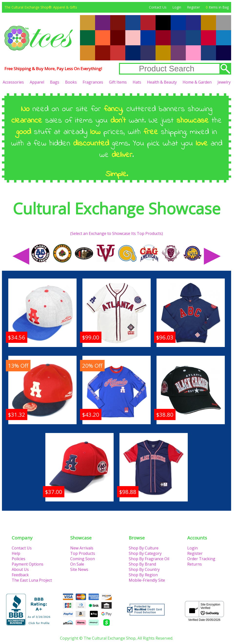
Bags (55, 82)
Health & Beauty (162, 82)
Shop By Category (145, 553)
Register (193, 7)
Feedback (20, 575)
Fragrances (93, 82)
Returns (195, 564)
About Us (20, 569)
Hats (137, 82)
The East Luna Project (32, 580)
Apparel (37, 82)
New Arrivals (82, 548)
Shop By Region (143, 575)
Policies (19, 559)
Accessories (13, 82)
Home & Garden (197, 82)
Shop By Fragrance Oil (149, 559)
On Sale (77, 564)
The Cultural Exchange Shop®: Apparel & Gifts (41, 7)
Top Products (83, 553)
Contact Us (158, 7)
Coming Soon (83, 559)
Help (16, 553)
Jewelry (224, 82)
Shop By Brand (142, 564)
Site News (79, 569)
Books (71, 82)
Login (177, 7)
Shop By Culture (144, 548)
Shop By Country (144, 569)
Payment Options (28, 564)
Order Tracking (201, 559)
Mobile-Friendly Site (147, 580)
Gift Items (118, 82)
